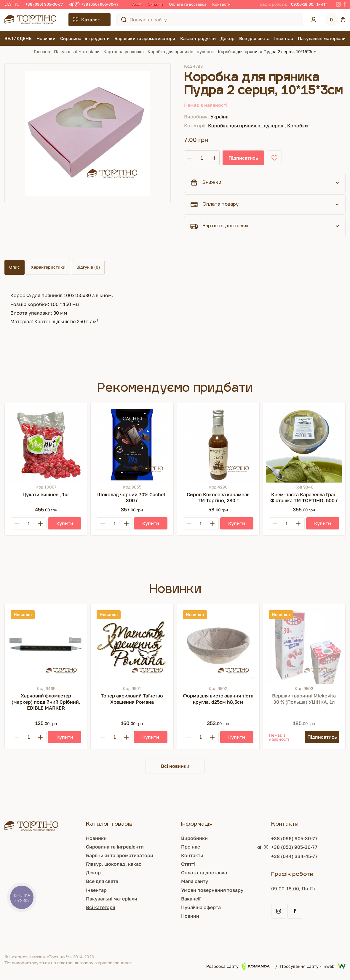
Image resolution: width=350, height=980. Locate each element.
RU (17, 4)
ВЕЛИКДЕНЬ (18, 38)
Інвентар (284, 38)
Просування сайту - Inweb (313, 966)
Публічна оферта (201, 907)
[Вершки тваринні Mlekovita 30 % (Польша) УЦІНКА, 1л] (304, 646)
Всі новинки (175, 766)
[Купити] (65, 523)
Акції (137, 4)
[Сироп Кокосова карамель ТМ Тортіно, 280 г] (218, 444)
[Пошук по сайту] (124, 20)
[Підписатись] (322, 737)
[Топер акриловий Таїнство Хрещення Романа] (132, 646)
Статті (188, 864)
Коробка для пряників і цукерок (181, 51)
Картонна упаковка (124, 51)
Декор (227, 38)
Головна (42, 51)
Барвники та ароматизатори (145, 38)
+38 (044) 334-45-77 (294, 856)
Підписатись (243, 158)
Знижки (155, 4)
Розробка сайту (238, 966)
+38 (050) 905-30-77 (100, 4)
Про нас (191, 847)
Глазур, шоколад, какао (114, 864)
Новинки (46, 38)
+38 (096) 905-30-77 (44, 4)
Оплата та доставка (188, 4)
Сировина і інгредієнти (85, 38)
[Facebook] (345, 4)
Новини (190, 916)
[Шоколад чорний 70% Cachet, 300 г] (132, 444)
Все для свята (254, 38)
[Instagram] (338, 4)
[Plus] (40, 523)
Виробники (194, 838)
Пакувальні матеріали (322, 38)
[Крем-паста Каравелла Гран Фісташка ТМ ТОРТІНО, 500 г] (304, 444)
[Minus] (17, 523)
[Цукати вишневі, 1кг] (46, 444)
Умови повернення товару (212, 890)
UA (8, 4)
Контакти (221, 4)
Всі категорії (100, 907)
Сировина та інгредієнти (115, 847)
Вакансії (191, 899)
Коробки (298, 126)
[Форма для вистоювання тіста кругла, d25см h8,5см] (218, 646)
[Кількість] (202, 158)
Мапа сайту (195, 881)
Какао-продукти (198, 38)
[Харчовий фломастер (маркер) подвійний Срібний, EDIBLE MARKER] (46, 646)
